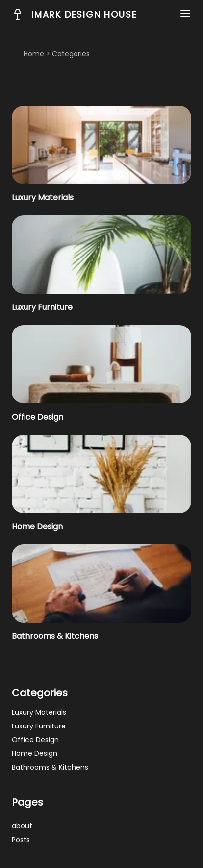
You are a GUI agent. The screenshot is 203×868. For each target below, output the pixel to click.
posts (21, 840)
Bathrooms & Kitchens (55, 636)
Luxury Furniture (42, 307)
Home (34, 54)
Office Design (38, 417)
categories (71, 54)
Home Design (37, 527)
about (22, 826)
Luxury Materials (43, 198)
